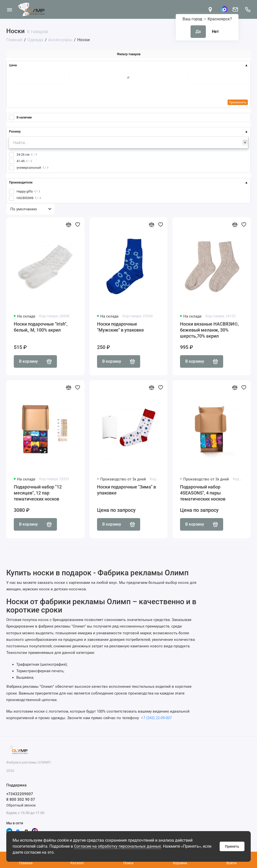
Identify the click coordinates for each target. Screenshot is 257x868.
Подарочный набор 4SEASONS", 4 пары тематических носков (203, 493)
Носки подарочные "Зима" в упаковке (126, 490)
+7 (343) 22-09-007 (156, 718)
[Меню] (9, 9)
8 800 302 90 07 (21, 799)
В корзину (35, 361)
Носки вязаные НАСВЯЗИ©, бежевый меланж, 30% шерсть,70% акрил (209, 330)
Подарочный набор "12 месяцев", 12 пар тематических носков (38, 493)
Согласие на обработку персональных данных (117, 846)
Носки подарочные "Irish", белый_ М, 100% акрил (41, 327)
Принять (232, 846)
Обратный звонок (21, 805)
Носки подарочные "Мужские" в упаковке (120, 327)
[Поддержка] (248, 9)
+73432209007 (20, 794)
